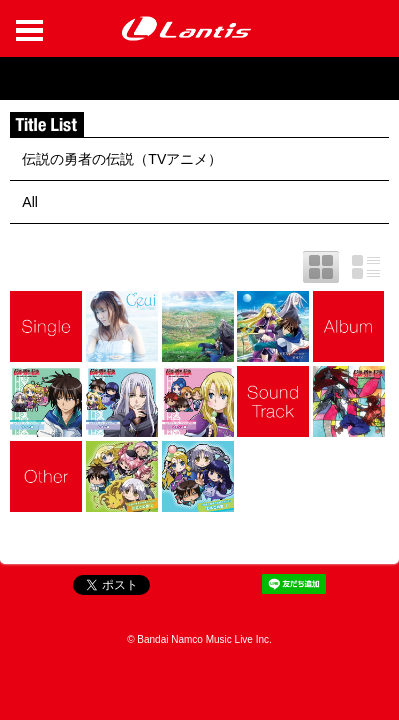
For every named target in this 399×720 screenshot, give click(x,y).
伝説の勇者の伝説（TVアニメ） (122, 159)
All (30, 202)
